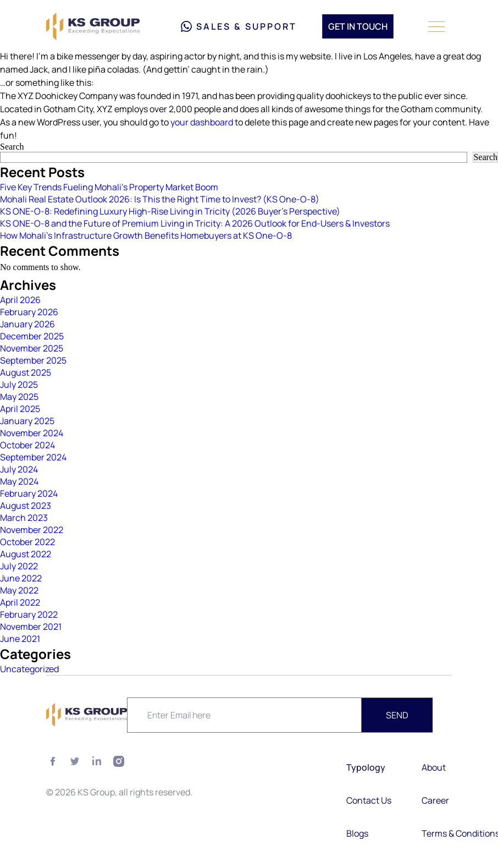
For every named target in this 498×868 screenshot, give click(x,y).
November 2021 (31, 627)
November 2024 (32, 433)
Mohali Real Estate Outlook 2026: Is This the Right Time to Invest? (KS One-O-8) (160, 199)
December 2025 (32, 336)
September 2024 (33, 457)
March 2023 (24, 518)
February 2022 (29, 614)
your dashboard (202, 122)
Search (12, 147)
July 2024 (19, 469)
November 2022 (32, 530)
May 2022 (19, 590)
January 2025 (27, 421)
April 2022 (20, 602)
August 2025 (26, 372)
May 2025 (19, 397)
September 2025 (33, 360)
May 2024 (19, 481)
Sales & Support (239, 26)
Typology (366, 767)
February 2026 (29, 312)
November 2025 (32, 348)
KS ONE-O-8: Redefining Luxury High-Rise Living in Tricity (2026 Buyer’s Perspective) (170, 211)
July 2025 (19, 384)
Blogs (357, 833)
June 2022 (21, 578)
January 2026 (27, 324)
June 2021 (20, 639)
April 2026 (20, 300)
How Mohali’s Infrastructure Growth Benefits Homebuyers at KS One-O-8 (146, 235)
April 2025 (20, 409)
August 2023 (26, 506)
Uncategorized (29, 669)
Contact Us (369, 800)
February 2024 (29, 493)
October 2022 (27, 542)
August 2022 (26, 554)
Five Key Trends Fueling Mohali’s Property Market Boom (109, 187)
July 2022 (19, 566)
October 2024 (27, 445)
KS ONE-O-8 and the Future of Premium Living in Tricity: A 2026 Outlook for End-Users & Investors (195, 223)
